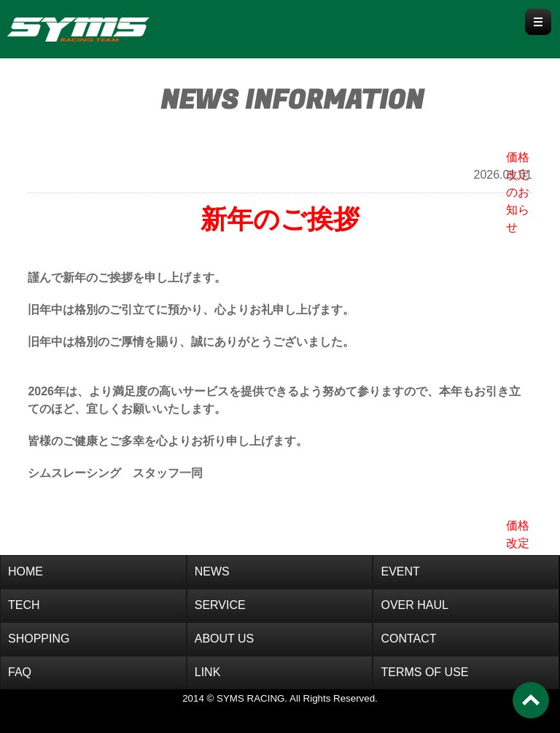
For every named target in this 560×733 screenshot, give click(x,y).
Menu (538, 22)
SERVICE (220, 605)
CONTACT (408, 639)
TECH (24, 605)
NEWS (212, 571)
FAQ (20, 672)
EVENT (400, 571)
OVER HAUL (414, 605)
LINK (208, 672)
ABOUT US (225, 639)
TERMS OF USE (424, 672)
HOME (26, 571)
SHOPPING (39, 639)
